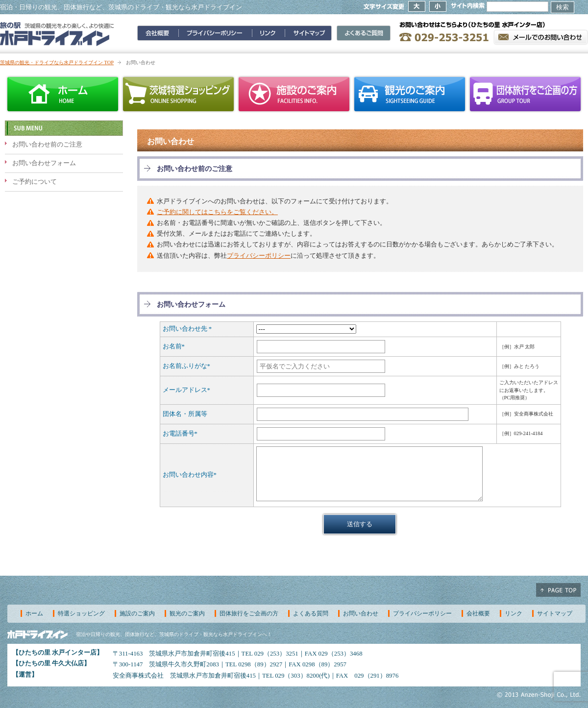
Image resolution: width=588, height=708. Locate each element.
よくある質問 (311, 613)
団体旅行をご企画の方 (525, 94)
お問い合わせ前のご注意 (47, 145)
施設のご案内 (294, 94)
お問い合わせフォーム (44, 163)
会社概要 (478, 613)
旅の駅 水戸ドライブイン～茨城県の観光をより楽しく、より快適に (57, 34)
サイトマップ (555, 613)
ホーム (63, 94)
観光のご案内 (410, 94)
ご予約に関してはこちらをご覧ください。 (217, 212)
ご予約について (35, 182)
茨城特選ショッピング (178, 94)
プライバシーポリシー (259, 256)
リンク (514, 613)
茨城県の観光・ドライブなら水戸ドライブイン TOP (57, 62)
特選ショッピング (81, 613)
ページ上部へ (558, 590)
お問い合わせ (361, 613)
